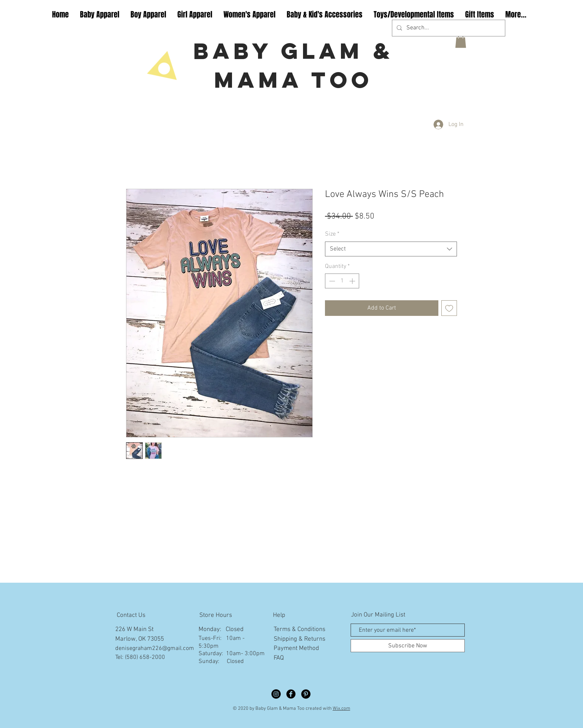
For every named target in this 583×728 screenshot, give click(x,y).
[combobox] (391, 249)
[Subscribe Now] (408, 646)
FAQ (279, 658)
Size (332, 234)
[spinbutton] (342, 281)
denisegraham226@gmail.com (155, 648)
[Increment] (353, 281)
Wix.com (342, 709)
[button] (461, 41)
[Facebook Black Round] (291, 694)
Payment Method (296, 648)
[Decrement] (331, 281)
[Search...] (448, 28)
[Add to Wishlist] (449, 308)
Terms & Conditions (299, 630)
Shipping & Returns (299, 639)
